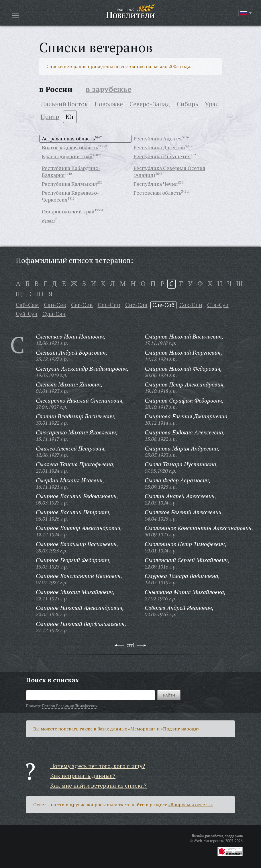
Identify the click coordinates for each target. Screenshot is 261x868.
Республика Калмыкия (69, 184)
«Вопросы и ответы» (191, 805)
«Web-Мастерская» (209, 841)
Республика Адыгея (158, 138)
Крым (48, 220)
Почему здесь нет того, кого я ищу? (98, 766)
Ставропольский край (68, 211)
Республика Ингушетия (162, 156)
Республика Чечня (156, 184)
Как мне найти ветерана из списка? (98, 785)
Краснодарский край (67, 156)
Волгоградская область (70, 147)
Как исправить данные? (83, 776)
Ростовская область (157, 193)
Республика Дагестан (159, 147)
